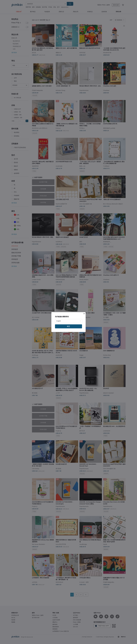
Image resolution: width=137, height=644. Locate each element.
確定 (68, 326)
